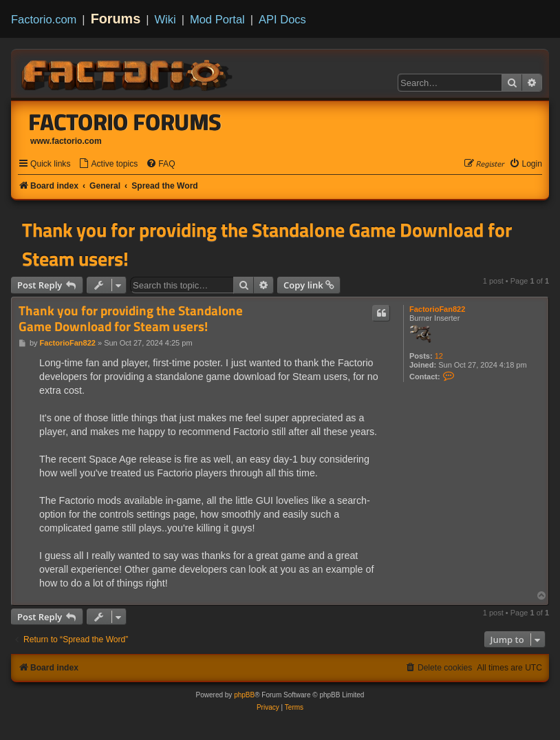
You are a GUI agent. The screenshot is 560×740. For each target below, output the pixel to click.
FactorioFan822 (437, 309)
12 (439, 356)
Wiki (165, 19)
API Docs (282, 19)
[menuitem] (108, 164)
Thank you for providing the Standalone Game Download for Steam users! (267, 244)
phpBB (244, 695)
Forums (116, 19)
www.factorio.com (66, 141)
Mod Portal (217, 19)
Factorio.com (44, 19)
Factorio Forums (125, 122)
